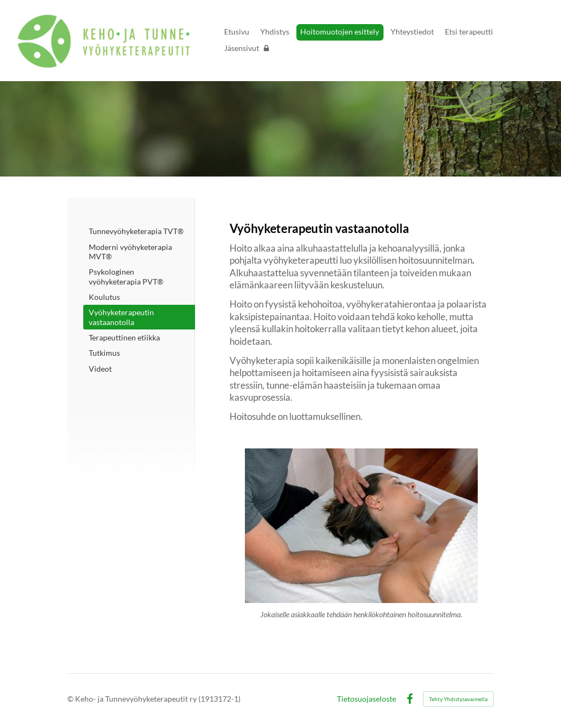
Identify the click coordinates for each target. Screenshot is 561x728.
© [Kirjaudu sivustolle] (71, 699)
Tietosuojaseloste (367, 699)
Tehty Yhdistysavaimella (458, 699)
